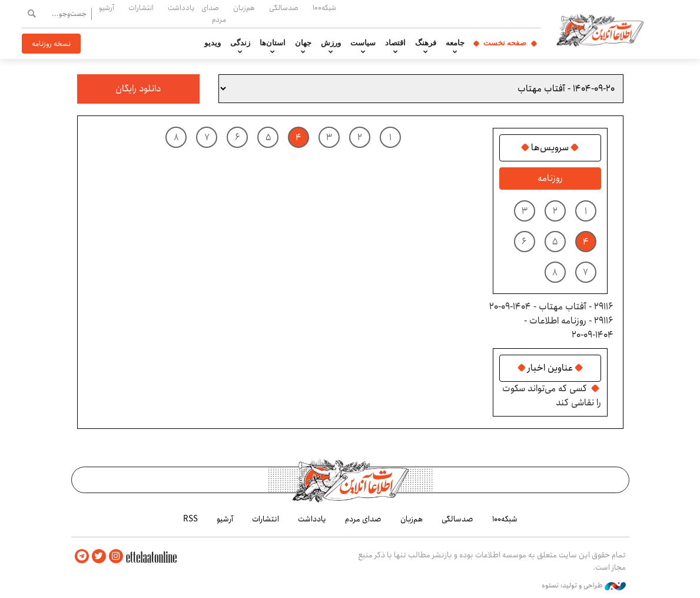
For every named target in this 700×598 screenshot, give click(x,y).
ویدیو (213, 43)
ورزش (331, 43)
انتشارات (141, 8)
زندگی (240, 43)
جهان (303, 43)
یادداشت (181, 8)
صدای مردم (214, 13)
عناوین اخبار (550, 368)
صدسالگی (284, 8)
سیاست (363, 43)
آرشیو (107, 8)
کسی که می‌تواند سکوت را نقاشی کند (552, 396)
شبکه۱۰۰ (324, 8)
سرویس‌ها (550, 148)
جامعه (455, 43)
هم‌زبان (244, 8)
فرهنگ (426, 43)
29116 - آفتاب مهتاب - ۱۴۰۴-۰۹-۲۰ (551, 307)
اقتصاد (395, 43)
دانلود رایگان (138, 89)
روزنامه (550, 178)
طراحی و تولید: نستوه (584, 586)
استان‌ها (273, 43)
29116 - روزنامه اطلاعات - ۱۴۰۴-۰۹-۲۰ (569, 328)
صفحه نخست (505, 43)
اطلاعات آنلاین (600, 29)
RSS (190, 519)
